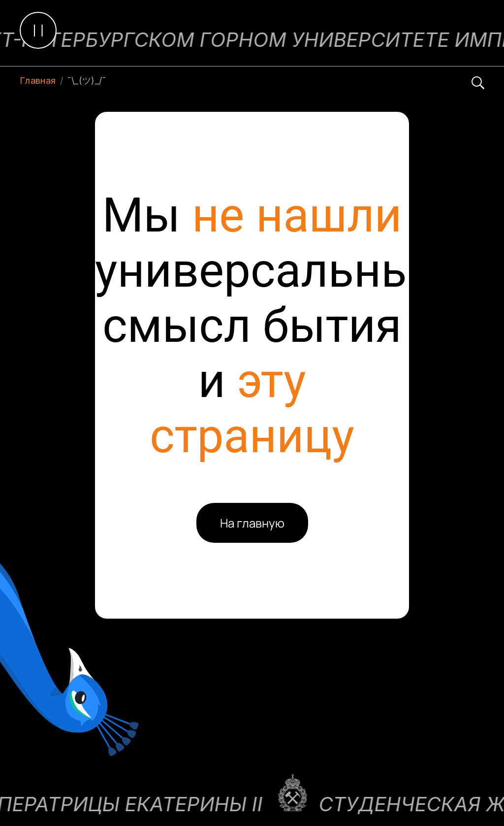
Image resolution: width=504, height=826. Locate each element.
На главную (252, 523)
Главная (38, 81)
